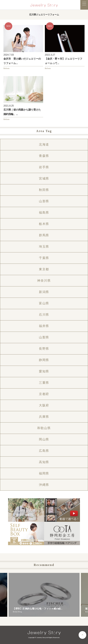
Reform (6, 68)
